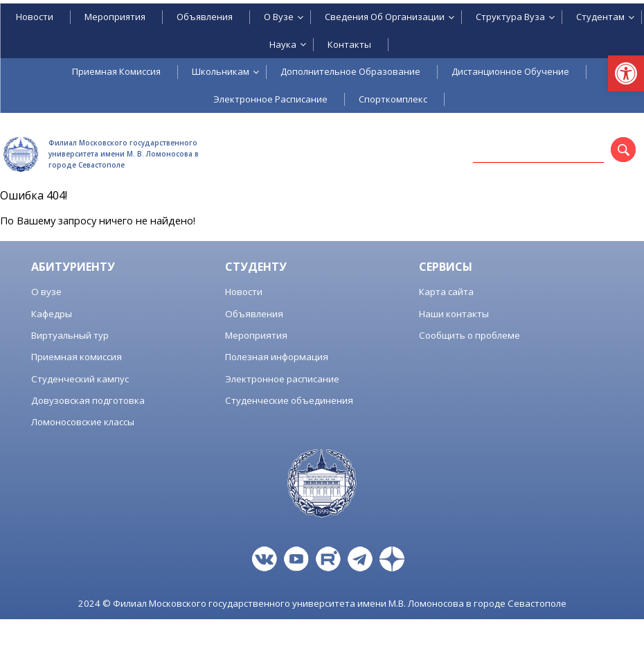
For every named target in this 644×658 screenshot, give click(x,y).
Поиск (633, 152)
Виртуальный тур (70, 335)
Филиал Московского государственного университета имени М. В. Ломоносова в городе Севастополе (124, 154)
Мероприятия (256, 335)
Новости (244, 292)
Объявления (254, 314)
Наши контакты (454, 314)
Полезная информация (277, 357)
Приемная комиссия (77, 357)
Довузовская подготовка (88, 400)
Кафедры (52, 314)
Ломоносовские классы (83, 422)
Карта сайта (446, 292)
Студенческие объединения (289, 400)
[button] (626, 73)
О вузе (46, 292)
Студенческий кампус (80, 379)
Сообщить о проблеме (469, 335)
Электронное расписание (282, 379)
